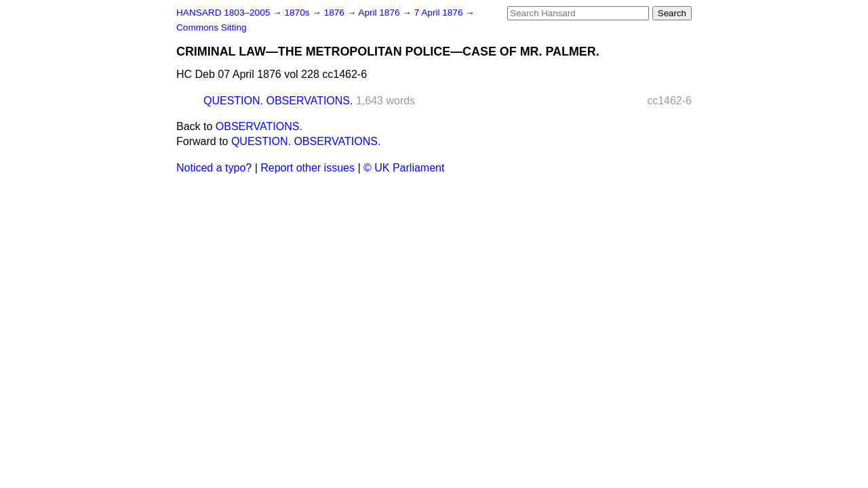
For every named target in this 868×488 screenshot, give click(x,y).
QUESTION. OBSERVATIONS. (278, 101)
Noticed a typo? (214, 168)
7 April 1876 (440, 13)
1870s (298, 13)
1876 (336, 13)
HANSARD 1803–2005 (223, 13)
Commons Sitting (212, 27)
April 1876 (380, 13)
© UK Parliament (404, 168)
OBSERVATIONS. (259, 126)
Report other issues (308, 168)
